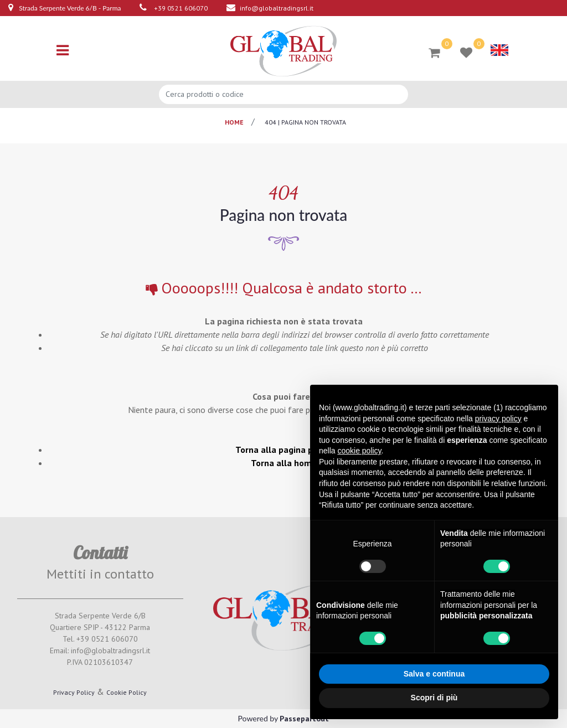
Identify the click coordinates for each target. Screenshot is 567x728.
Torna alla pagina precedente (295, 450)
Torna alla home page (295, 463)
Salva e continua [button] (434, 674)
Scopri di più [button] (434, 698)
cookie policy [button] (359, 451)
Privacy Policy (74, 692)
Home (234, 122)
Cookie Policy (127, 692)
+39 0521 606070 (181, 8)
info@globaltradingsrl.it (277, 8)
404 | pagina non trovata (305, 122)
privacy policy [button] (498, 419)
